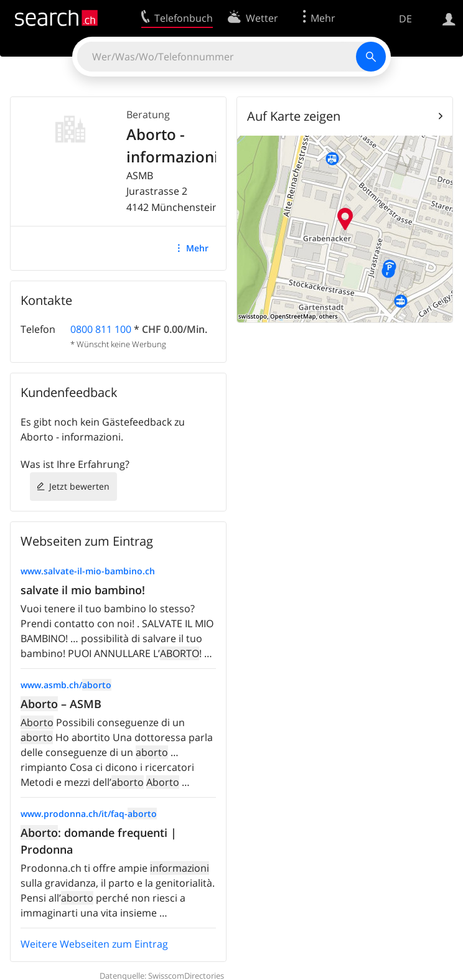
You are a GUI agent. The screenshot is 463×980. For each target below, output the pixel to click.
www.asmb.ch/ (66, 685)
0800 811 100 (101, 329)
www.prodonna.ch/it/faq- (89, 814)
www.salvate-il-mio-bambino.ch (88, 571)
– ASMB (61, 704)
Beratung (148, 114)
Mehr (197, 248)
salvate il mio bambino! (83, 590)
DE (405, 19)
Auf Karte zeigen (294, 116)
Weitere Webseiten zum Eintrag (94, 944)
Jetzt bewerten (79, 486)
